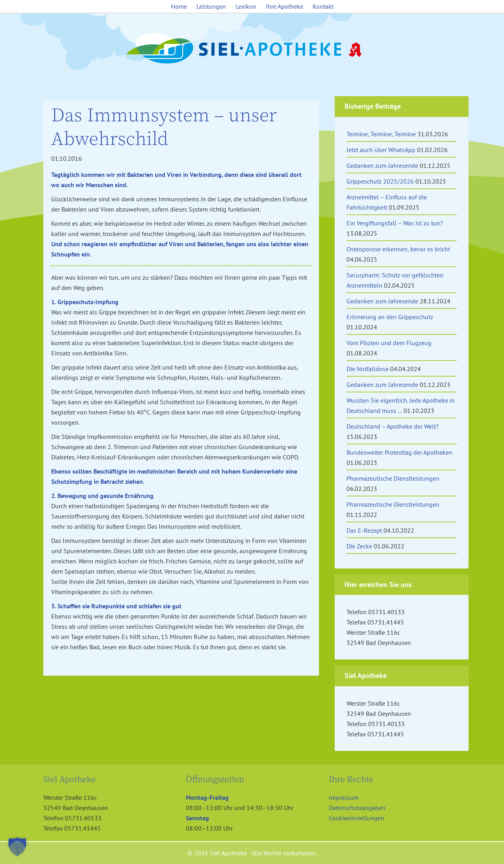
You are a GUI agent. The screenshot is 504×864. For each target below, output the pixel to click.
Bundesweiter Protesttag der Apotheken (399, 452)
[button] (17, 847)
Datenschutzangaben (357, 808)
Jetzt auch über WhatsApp (381, 150)
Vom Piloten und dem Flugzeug (389, 343)
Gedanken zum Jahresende (382, 165)
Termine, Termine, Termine (381, 134)
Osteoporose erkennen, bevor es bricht (398, 249)
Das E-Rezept (364, 530)
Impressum (344, 797)
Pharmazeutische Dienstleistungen (393, 478)
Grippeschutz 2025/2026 (380, 181)
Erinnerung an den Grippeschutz (390, 317)
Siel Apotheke (252, 49)
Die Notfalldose (368, 369)
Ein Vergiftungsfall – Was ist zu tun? (395, 223)
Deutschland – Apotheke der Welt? (393, 426)
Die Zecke (359, 546)
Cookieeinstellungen (357, 818)
